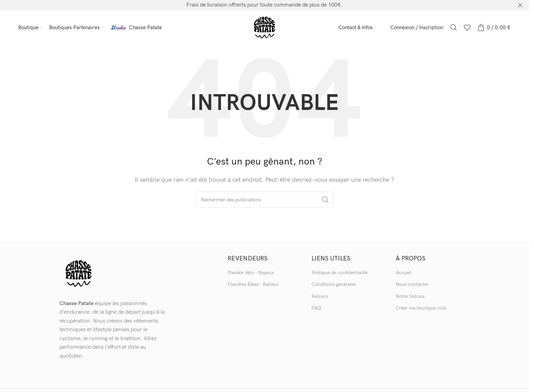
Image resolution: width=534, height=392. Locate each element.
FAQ (316, 308)
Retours (320, 296)
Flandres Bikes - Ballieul (253, 284)
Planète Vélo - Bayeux (251, 273)
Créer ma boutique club (421, 308)
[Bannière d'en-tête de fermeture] (520, 5)
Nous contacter (412, 284)
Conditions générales (334, 284)
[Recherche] (454, 27)
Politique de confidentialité (340, 273)
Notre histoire (410, 296)
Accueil (404, 273)
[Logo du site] (264, 27)
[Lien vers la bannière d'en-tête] (264, 5)
